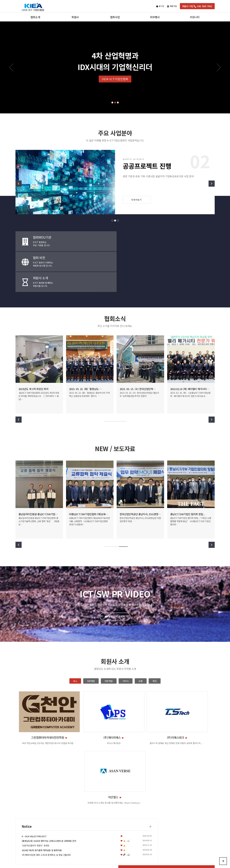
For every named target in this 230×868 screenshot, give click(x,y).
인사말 (35, 801)
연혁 (35, 820)
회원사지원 (75, 820)
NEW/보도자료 (195, 806)
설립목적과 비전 (35, 806)
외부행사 (155, 794)
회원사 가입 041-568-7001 (197, 6)
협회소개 (35, 794)
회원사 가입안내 (75, 810)
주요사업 (35, 810)
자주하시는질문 (195, 810)
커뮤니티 (195, 794)
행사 (155, 810)
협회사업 (115, 794)
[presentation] (12, 771)
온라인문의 (195, 815)
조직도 (35, 815)
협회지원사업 (115, 801)
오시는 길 (35, 829)
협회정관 (35, 824)
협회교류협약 (115, 815)
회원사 (75, 794)
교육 (155, 806)
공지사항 (195, 801)
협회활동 (115, 810)
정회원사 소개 (75, 801)
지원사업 (155, 801)
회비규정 (75, 815)
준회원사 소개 (75, 806)
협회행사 (115, 806)
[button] (112, 103)
